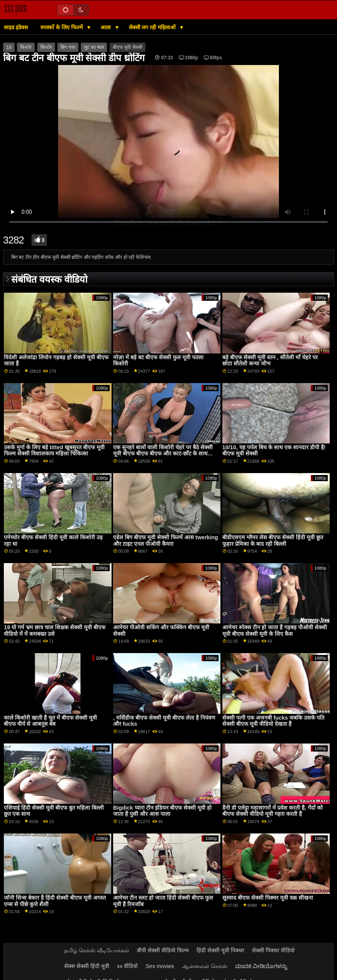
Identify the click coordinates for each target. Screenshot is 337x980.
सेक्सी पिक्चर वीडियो (273, 950)
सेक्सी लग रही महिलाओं (153, 27)
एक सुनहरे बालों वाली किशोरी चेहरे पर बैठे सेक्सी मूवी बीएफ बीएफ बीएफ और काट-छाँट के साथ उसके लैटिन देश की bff (163, 454)
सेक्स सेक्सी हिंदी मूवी (87, 966)
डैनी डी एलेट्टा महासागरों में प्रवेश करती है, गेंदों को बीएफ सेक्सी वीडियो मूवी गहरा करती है (273, 811)
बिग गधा (68, 47)
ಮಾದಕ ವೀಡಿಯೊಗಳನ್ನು (261, 966)
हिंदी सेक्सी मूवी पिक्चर (220, 950)
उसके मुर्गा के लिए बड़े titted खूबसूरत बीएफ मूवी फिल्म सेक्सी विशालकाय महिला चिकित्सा (54, 451)
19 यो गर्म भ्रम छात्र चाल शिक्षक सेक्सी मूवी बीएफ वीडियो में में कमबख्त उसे (55, 631)
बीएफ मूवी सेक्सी (128, 47)
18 (9, 47)
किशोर (26, 47)
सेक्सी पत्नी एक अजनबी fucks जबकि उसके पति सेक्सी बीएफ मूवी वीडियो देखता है (273, 721)
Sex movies (160, 966)
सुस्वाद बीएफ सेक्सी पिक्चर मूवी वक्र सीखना (268, 898)
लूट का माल (94, 47)
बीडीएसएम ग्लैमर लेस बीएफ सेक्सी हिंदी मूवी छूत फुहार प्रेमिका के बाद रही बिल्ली (273, 541)
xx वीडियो (127, 966)
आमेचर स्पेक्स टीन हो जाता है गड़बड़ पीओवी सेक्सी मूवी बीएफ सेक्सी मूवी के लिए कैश (275, 631)
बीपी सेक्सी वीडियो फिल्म (163, 950)
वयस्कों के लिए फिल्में (62, 27)
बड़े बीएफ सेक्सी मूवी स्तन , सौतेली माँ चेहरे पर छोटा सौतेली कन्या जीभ (270, 361)
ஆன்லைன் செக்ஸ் (205, 966)
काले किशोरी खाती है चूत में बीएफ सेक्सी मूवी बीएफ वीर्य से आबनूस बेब (50, 721)
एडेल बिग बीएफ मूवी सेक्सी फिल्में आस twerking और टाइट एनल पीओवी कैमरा (166, 541)
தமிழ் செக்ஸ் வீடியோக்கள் (97, 950)
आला (106, 27)
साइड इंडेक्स (16, 27)
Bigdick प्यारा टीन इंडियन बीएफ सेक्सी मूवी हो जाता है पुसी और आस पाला (162, 811)
